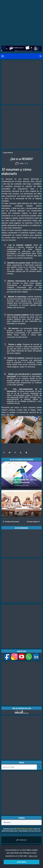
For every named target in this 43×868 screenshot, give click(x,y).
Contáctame (22, 840)
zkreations (21, 829)
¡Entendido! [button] (22, 862)
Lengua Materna (8, 153)
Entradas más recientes (11, 522)
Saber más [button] (33, 856)
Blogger (30, 829)
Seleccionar (7, 822)
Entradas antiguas (33, 522)
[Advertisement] (21, 22)
